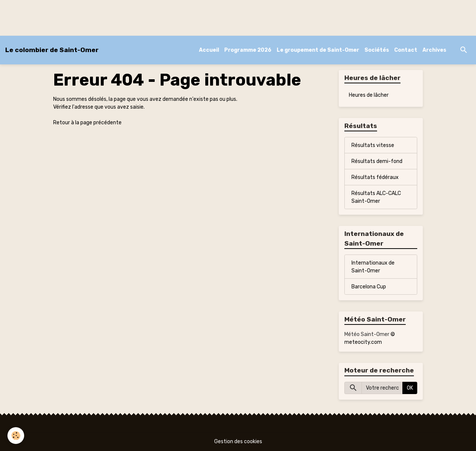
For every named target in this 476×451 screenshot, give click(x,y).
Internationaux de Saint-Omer (373, 267)
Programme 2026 (248, 50)
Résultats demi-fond (377, 161)
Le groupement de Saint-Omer (318, 50)
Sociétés (377, 50)
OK (410, 388)
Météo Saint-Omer (367, 334)
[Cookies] (16, 436)
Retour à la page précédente (87, 123)
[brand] (52, 50)
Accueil (209, 50)
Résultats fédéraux (375, 177)
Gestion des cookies (238, 442)
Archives (434, 50)
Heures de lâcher (369, 95)
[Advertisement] (135, 17)
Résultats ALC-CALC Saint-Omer (376, 197)
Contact (406, 50)
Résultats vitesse (373, 145)
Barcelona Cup (369, 287)
